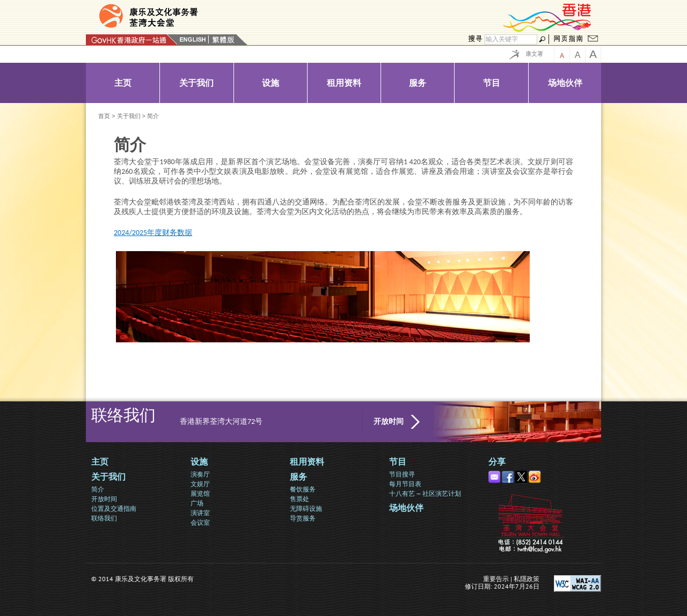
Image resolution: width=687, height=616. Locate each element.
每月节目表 (405, 484)
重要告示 (496, 579)
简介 (98, 489)
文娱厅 (200, 484)
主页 (100, 462)
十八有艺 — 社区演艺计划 (425, 493)
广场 (197, 503)
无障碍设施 (306, 508)
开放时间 (389, 421)
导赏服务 (303, 518)
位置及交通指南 (114, 508)
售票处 (299, 499)
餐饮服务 (303, 489)
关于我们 (129, 116)
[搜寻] (511, 39)
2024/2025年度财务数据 (153, 233)
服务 (298, 477)
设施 (199, 462)
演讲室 (200, 513)
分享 (497, 462)
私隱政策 (527, 579)
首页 (104, 116)
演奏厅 (200, 474)
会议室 (200, 522)
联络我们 (104, 518)
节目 (398, 462)
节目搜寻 (402, 474)
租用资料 (307, 462)
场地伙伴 (406, 508)
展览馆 (200, 493)
